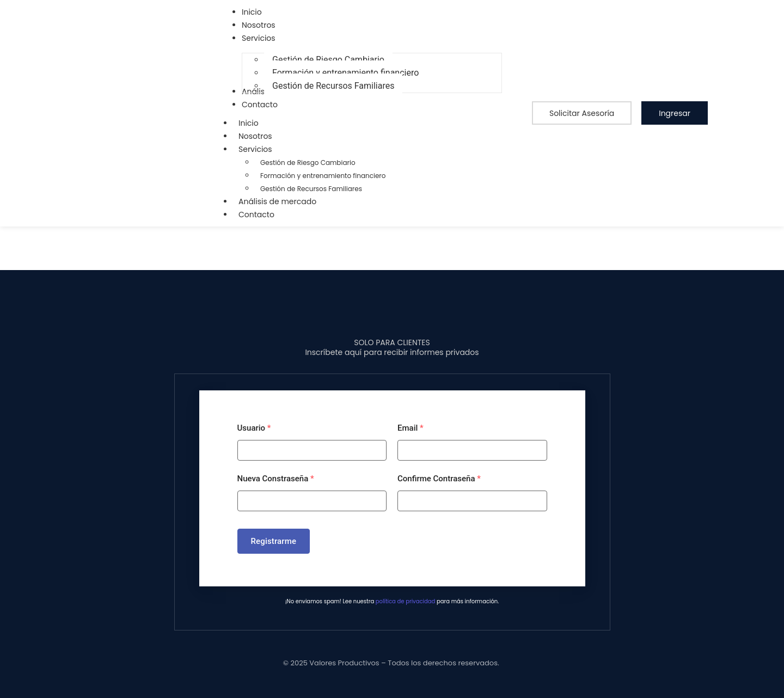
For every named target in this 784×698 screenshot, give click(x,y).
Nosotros (255, 136)
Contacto (256, 215)
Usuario (254, 428)
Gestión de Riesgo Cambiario (308, 163)
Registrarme (274, 541)
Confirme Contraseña (439, 479)
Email (411, 428)
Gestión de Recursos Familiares (311, 189)
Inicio (249, 123)
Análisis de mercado (277, 201)
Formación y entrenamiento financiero (323, 176)
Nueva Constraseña (276, 479)
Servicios (261, 149)
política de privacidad (405, 601)
